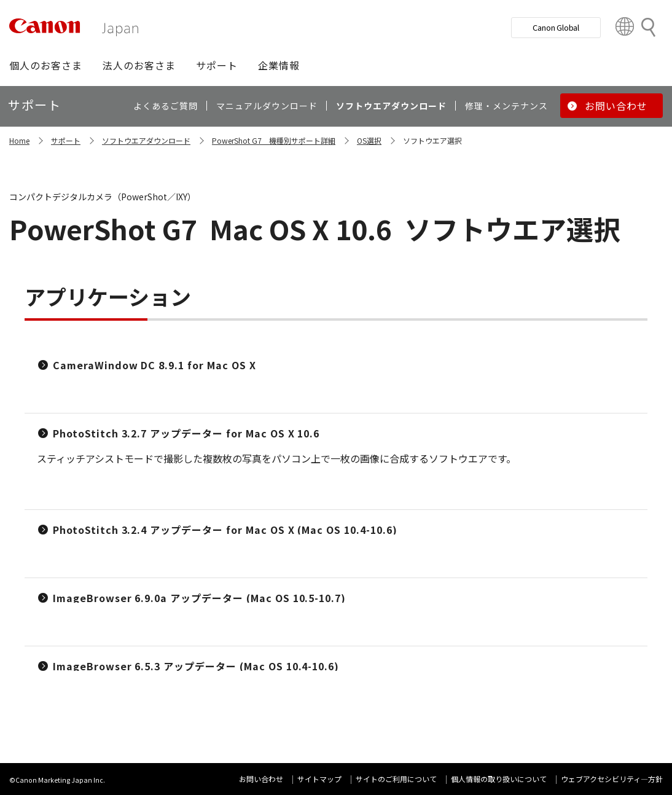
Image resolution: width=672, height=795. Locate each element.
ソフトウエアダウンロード (146, 140)
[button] (46, 65)
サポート (66, 140)
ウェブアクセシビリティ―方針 (612, 779)
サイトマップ (319, 779)
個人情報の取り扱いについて (499, 779)
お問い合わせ (261, 779)
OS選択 (369, 140)
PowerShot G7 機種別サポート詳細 (274, 140)
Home (19, 140)
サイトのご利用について (396, 779)
